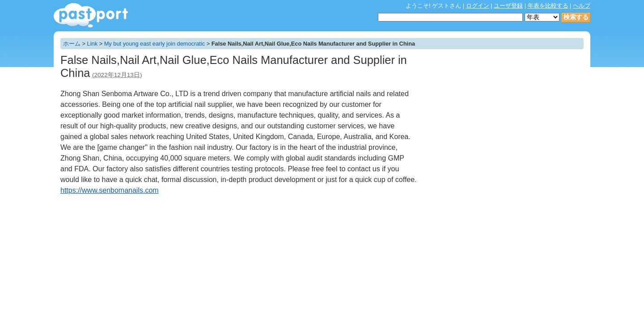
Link (92, 44)
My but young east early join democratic (155, 44)
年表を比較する (548, 6)
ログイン (478, 6)
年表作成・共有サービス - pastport (91, 15)
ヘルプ (582, 6)
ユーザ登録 (508, 6)
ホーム (72, 44)
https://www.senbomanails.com (110, 190)
